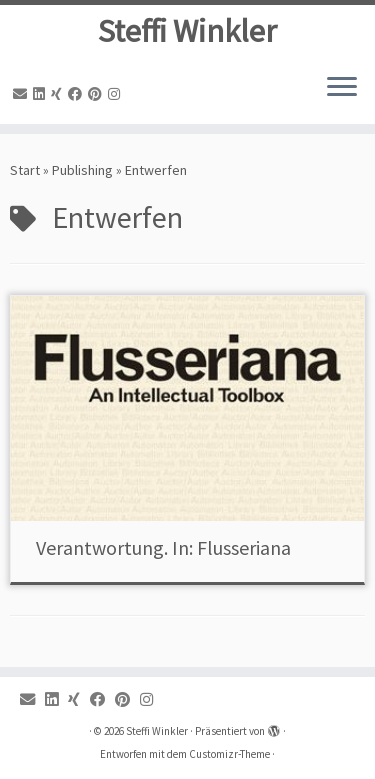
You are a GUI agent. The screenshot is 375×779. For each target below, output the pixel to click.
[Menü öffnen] (342, 88)
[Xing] (59, 94)
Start (25, 170)
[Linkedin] (42, 94)
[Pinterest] (98, 94)
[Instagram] (117, 94)
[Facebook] (78, 94)
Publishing (82, 170)
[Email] (23, 94)
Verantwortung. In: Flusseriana (163, 547)
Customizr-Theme (229, 754)
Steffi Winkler (187, 31)
